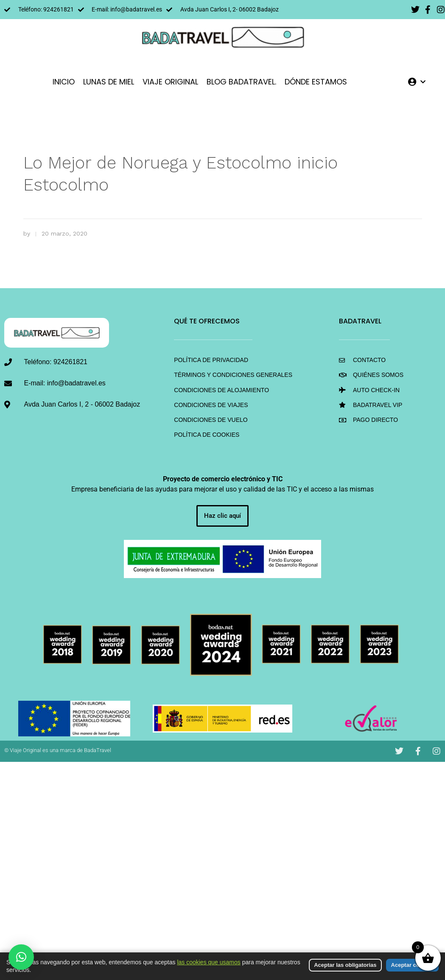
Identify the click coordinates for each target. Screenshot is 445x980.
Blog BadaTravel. (241, 82)
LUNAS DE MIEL (109, 82)
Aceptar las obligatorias (345, 965)
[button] (21, 957)
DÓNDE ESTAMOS (316, 82)
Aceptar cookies (412, 965)
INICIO (64, 82)
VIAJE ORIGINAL (170, 82)
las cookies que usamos (209, 962)
